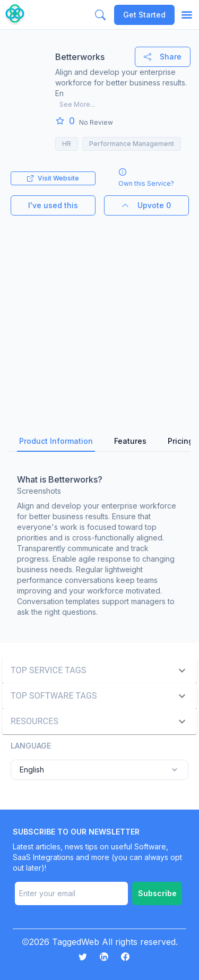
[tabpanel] (99, 543)
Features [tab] (130, 441)
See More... (77, 104)
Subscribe (157, 893)
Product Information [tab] (56, 441)
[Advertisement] (99, 315)
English (99, 770)
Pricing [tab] (180, 441)
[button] (99, 670)
